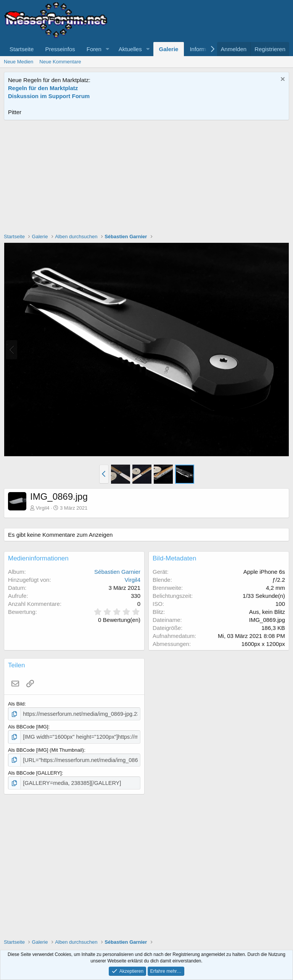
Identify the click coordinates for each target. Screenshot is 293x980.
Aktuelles (130, 49)
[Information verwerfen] (282, 80)
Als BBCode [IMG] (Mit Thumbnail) (46, 748)
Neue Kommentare (60, 62)
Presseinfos (60, 49)
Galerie (169, 49)
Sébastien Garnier (117, 572)
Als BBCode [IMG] (28, 726)
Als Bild (16, 704)
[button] (108, 49)
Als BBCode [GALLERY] (35, 771)
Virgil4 (43, 508)
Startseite (22, 49)
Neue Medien (19, 62)
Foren (94, 49)
